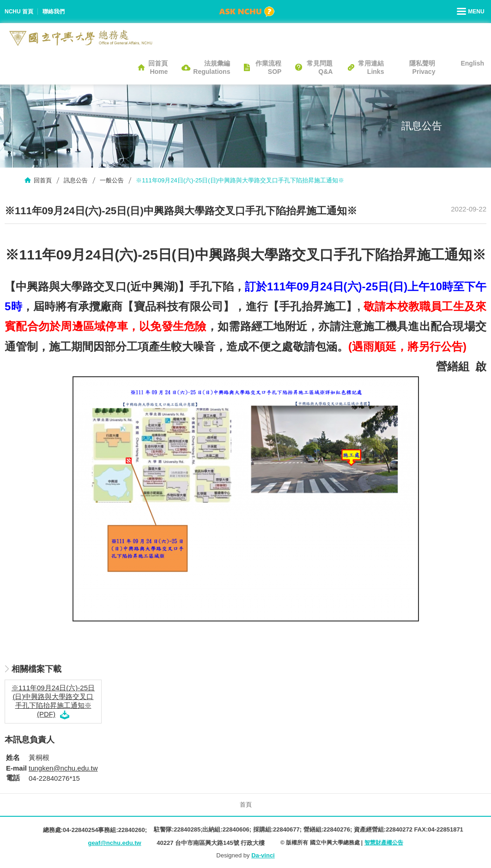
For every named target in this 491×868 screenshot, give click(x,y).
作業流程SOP (268, 67)
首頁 (246, 805)
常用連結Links (371, 67)
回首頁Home (158, 67)
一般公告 (112, 180)
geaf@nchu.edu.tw (114, 843)
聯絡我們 (54, 12)
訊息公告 (76, 180)
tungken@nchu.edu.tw (63, 768)
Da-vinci (263, 855)
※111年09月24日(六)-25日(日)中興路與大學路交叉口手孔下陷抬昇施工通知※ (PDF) (53, 701)
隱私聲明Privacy (422, 67)
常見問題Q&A (320, 67)
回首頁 (43, 180)
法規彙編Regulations (212, 67)
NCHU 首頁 (19, 12)
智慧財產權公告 (384, 843)
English (472, 63)
